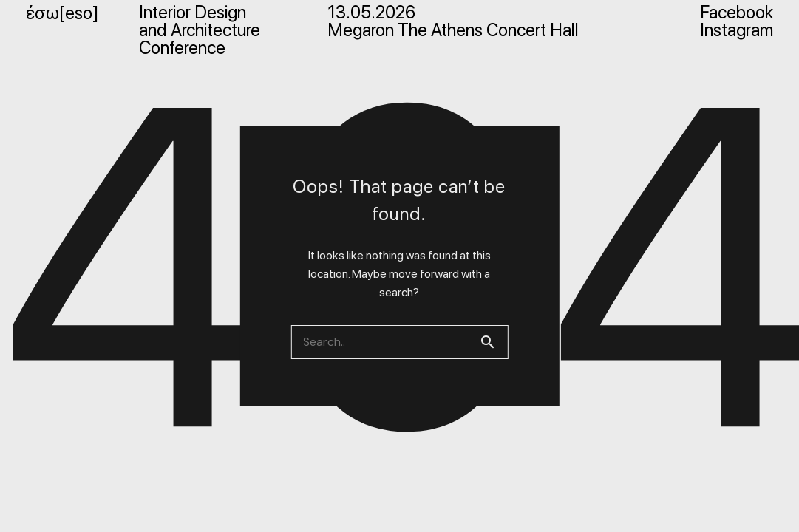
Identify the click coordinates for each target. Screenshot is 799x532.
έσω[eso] (62, 13)
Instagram (737, 30)
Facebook (737, 13)
